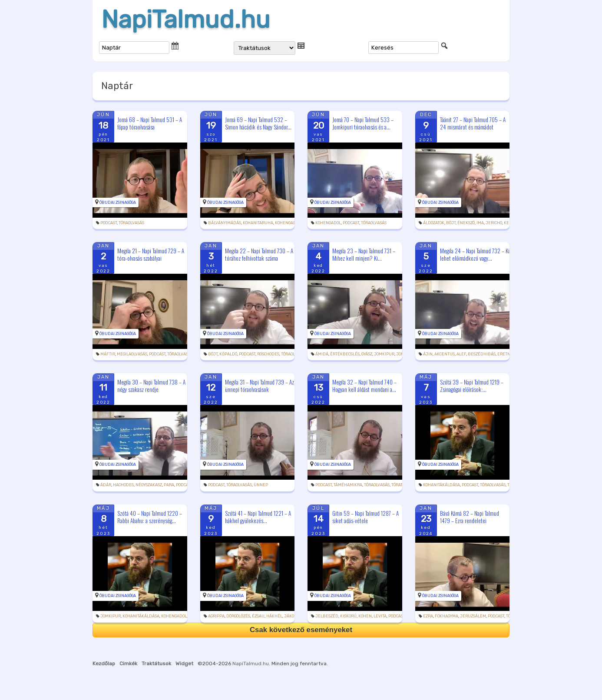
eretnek (506, 354)
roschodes (268, 354)
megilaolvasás (132, 354)
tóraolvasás (131, 223)
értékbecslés (345, 354)
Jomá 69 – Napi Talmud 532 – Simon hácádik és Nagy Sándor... (258, 123)
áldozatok (434, 223)
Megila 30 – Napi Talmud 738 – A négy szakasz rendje (151, 386)
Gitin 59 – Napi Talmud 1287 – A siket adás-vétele (365, 517)
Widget (184, 664)
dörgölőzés (238, 616)
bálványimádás (225, 223)
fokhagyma (447, 616)
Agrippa (216, 616)
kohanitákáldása (442, 485)
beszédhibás (482, 354)
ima (480, 223)
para (169, 485)
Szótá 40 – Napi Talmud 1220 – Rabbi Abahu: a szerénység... (150, 517)
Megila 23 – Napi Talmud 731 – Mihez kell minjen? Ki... (364, 254)
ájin (428, 354)
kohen (365, 616)
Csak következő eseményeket (301, 630)
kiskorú (348, 616)
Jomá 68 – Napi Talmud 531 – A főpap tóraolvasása (150, 123)
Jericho (494, 223)
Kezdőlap (104, 664)
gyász (367, 354)
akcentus (445, 354)
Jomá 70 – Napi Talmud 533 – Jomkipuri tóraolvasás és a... (363, 123)
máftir (108, 354)
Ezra (428, 616)
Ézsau (258, 616)
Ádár (106, 485)
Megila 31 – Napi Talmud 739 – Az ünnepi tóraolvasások (260, 386)
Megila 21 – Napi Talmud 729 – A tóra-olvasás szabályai (151, 254)
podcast (109, 223)
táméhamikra (348, 485)
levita (380, 616)
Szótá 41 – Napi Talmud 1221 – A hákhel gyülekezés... (258, 517)
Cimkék (128, 664)
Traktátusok (156, 664)
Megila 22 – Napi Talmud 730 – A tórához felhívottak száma (259, 254)
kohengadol (288, 223)
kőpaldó (228, 354)
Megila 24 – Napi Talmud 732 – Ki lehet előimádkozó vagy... (475, 254)
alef (461, 354)
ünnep (261, 485)
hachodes (123, 485)
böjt (451, 223)
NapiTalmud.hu (186, 20)
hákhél (274, 616)
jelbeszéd (327, 616)
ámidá (322, 354)
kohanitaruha (258, 223)
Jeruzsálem (473, 616)
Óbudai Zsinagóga (118, 202)
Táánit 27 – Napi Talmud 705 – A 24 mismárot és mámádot (473, 123)
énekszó (466, 223)
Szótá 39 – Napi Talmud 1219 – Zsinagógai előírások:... (472, 386)
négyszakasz (149, 485)
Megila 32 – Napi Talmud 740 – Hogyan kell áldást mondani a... (364, 386)
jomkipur (384, 354)
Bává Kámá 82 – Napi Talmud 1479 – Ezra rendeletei (470, 517)
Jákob (291, 616)
